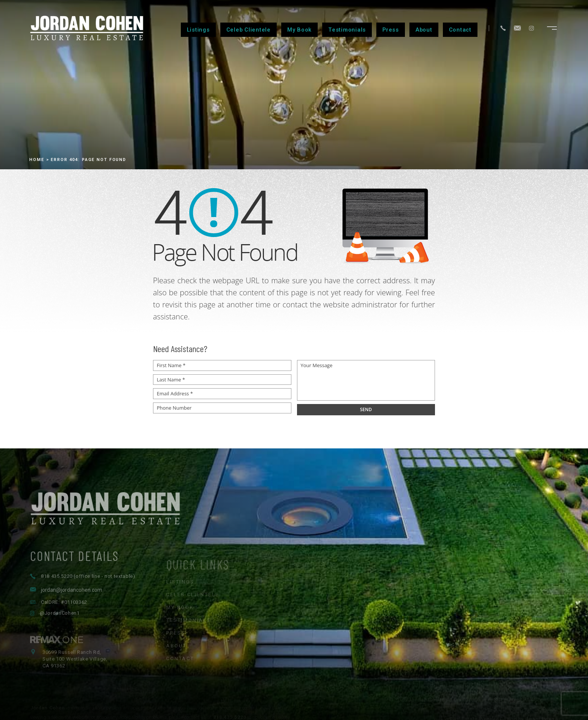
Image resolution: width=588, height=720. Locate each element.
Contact (460, 30)
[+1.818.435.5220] (503, 28)
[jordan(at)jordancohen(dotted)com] (517, 28)
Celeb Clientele (249, 30)
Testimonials (347, 30)
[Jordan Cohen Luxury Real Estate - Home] (294, 528)
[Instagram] (531, 28)
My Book (299, 30)
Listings (198, 30)
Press (391, 30)
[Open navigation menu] (552, 28)
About (424, 30)
